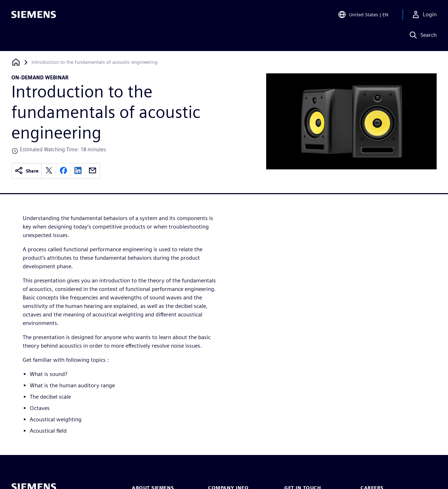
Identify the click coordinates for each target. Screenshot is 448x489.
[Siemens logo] (34, 16)
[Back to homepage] (16, 62)
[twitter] (49, 171)
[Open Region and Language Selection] (363, 16)
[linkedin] (78, 171)
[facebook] (63, 171)
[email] (93, 171)
